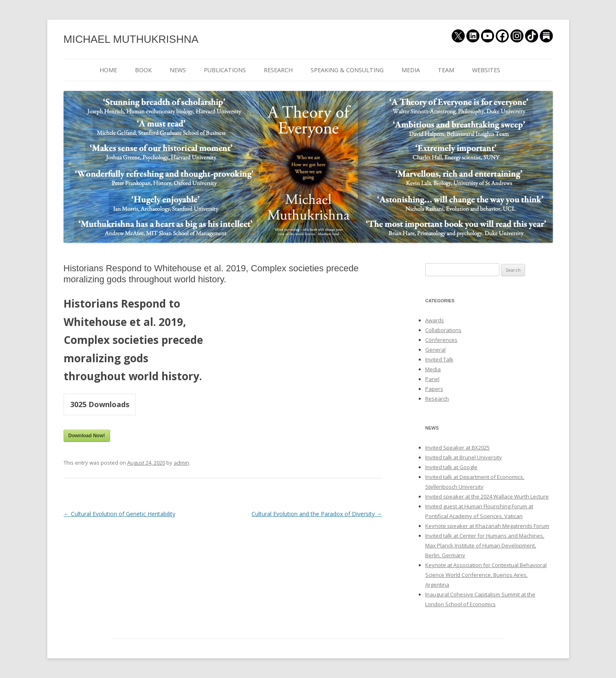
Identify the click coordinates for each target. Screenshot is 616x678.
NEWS (178, 70)
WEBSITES (486, 70)
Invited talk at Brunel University (464, 457)
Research (437, 399)
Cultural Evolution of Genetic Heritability (119, 514)
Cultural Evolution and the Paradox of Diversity (317, 514)
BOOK (143, 70)
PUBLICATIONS (225, 70)
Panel (432, 379)
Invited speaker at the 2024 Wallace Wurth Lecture (487, 496)
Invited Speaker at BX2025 (457, 448)
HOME (108, 70)
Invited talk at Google (451, 467)
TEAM (446, 70)
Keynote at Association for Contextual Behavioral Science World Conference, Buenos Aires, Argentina (486, 575)
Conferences (441, 340)
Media (433, 369)
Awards (435, 320)
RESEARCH (278, 70)
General (435, 350)
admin (181, 463)
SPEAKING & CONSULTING (347, 70)
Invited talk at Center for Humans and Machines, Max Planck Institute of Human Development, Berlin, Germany (485, 545)
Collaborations (443, 330)
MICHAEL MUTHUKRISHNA (131, 39)
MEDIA (411, 70)
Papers (434, 389)
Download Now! (87, 436)
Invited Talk (439, 359)
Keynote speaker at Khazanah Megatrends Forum (487, 526)
